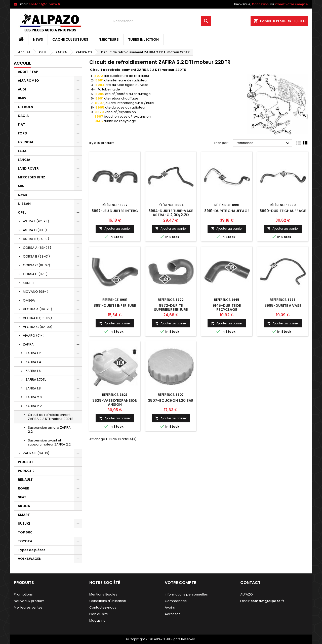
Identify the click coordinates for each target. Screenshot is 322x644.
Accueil (22, 63)
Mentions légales (103, 594)
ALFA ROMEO (28, 81)
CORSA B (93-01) (36, 256)
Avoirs (170, 607)
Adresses (173, 614)
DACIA (23, 116)
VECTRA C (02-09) (38, 327)
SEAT (22, 497)
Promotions (23, 594)
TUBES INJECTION (143, 39)
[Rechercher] (161, 21)
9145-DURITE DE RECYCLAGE (227, 308)
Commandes (176, 601)
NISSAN (24, 204)
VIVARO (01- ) (34, 336)
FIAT (22, 125)
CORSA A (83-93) (37, 248)
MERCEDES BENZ (31, 177)
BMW (22, 98)
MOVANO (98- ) (36, 292)
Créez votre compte (291, 4)
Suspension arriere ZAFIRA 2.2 (49, 430)
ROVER (24, 488)
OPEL (22, 212)
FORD (23, 133)
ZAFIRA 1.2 (33, 353)
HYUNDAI (25, 142)
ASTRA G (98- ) (35, 230)
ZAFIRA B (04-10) (36, 453)
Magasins (97, 621)
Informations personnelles (186, 594)
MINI (22, 186)
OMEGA (29, 300)
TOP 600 (25, 532)
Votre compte (180, 583)
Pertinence (263, 143)
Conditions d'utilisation (108, 601)
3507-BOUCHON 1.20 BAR (171, 401)
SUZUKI (24, 524)
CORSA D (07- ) (35, 274)
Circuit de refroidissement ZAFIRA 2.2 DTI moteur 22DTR (51, 417)
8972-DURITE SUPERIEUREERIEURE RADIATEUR (171, 310)
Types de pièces (32, 550)
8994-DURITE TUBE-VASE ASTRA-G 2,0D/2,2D (171, 213)
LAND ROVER (28, 168)
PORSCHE (26, 471)
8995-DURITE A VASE (283, 306)
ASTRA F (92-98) (36, 221)
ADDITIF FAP (28, 72)
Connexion (260, 4)
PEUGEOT (26, 462)
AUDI (22, 89)
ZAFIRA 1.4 (33, 362)
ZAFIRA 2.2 (34, 406)
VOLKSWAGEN (30, 559)
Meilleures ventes (28, 607)
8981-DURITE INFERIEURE (115, 306)
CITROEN (26, 107)
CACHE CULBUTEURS (70, 39)
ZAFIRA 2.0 (34, 397)
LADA (22, 151)
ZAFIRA (28, 344)
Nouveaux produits (29, 601)
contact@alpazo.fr (45, 4)
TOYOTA (25, 541)
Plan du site (99, 614)
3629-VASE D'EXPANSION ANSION (115, 403)
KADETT (29, 283)
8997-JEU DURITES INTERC (115, 211)
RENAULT (25, 480)
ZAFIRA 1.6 (33, 371)
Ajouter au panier (115, 229)
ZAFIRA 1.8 (33, 388)
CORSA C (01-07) (36, 265)
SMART (24, 515)
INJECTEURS (108, 39)
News (38, 39)
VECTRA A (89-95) (37, 309)
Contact (250, 583)
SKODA (24, 506)
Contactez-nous (103, 607)
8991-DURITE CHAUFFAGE (227, 211)
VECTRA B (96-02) (37, 318)
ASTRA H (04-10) (36, 239)
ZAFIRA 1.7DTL (36, 380)
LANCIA (24, 160)
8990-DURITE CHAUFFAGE (283, 211)
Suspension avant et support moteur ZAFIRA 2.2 (49, 442)
